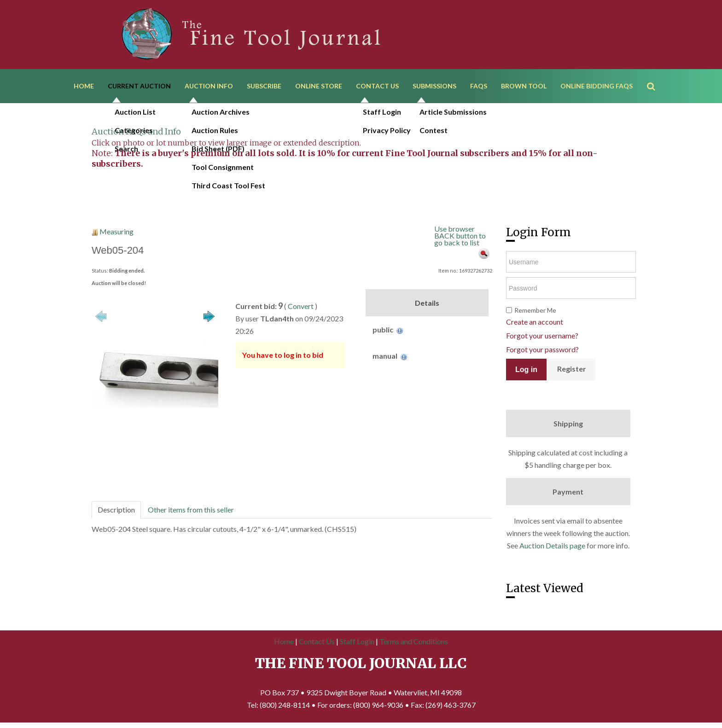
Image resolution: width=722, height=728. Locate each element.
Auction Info (209, 86)
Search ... (655, 73)
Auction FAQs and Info (136, 132)
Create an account (535, 323)
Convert (301, 307)
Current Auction (139, 86)
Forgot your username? (542, 336)
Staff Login (357, 642)
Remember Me (535, 311)
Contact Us (377, 86)
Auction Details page (552, 546)
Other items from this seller (191, 510)
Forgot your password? (542, 350)
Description (116, 510)
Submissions (434, 86)
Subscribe (264, 86)
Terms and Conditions (414, 642)
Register (572, 370)
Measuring (116, 232)
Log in (526, 370)
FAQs (479, 86)
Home (84, 86)
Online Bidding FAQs (597, 86)
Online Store (319, 86)
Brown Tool (524, 86)
